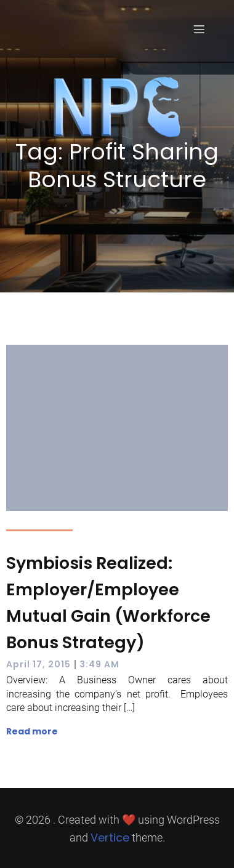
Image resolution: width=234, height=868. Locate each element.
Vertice (110, 838)
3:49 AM (99, 664)
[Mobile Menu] (199, 29)
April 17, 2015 (38, 664)
